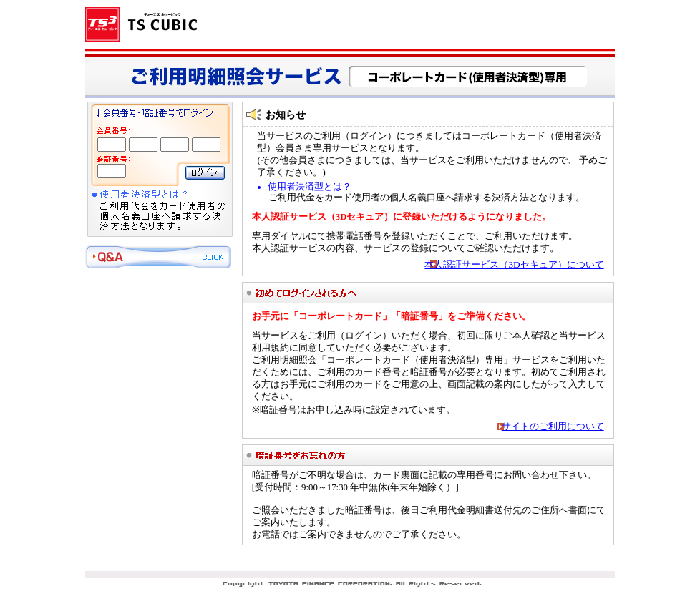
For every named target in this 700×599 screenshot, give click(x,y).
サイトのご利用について (553, 426)
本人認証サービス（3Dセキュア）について (514, 264)
